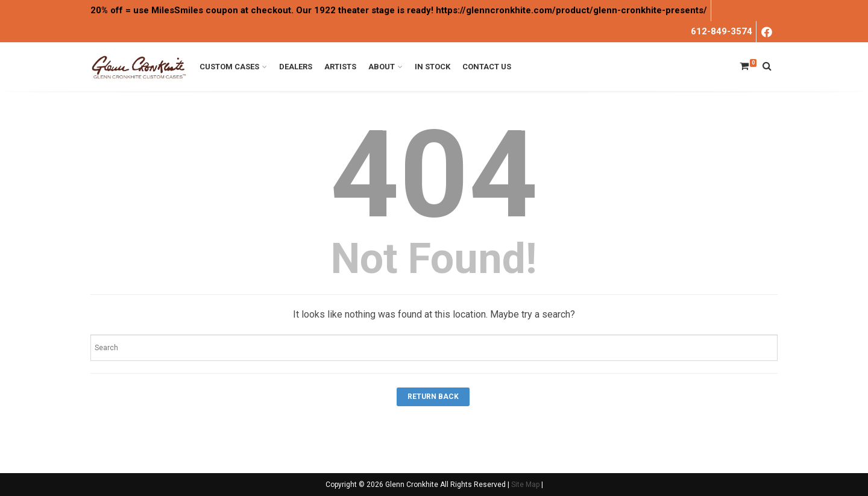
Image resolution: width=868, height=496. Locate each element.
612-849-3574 (722, 31)
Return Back (433, 397)
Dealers (296, 67)
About (382, 67)
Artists (340, 67)
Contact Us (487, 67)
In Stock (432, 67)
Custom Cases (229, 67)
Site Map (525, 485)
